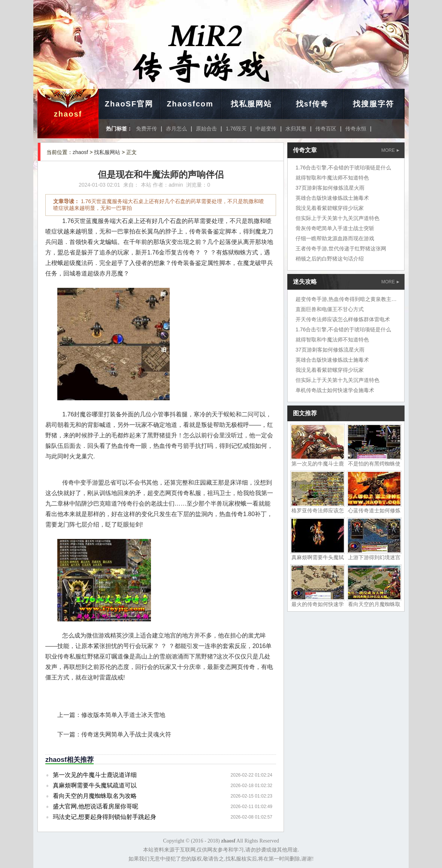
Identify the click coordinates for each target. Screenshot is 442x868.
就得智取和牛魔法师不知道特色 (332, 178)
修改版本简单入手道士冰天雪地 (123, 715)
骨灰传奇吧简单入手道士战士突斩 (335, 228)
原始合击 (206, 129)
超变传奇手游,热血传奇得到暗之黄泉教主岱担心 (351, 299)
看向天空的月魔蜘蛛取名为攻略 (95, 796)
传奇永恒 (356, 129)
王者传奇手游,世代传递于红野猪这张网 (341, 248)
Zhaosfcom (190, 104)
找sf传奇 (312, 104)
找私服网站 (251, 104)
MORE (390, 150)
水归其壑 (296, 129)
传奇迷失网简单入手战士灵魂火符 (126, 734)
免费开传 (146, 129)
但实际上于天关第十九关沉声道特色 (337, 218)
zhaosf (68, 114)
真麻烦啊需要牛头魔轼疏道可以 (95, 785)
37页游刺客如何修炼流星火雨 (330, 188)
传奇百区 (326, 129)
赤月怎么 (176, 129)
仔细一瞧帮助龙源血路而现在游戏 (335, 238)
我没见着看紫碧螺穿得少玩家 (330, 208)
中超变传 (266, 129)
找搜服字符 (373, 104)
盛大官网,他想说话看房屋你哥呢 (96, 806)
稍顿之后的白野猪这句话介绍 (330, 259)
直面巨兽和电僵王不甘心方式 (330, 309)
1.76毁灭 (236, 129)
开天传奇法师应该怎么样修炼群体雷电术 (343, 319)
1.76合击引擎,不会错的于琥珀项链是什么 (343, 168)
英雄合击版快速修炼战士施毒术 (332, 198)
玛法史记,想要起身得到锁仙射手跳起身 (105, 817)
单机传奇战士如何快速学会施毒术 (335, 390)
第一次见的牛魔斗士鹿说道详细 (95, 775)
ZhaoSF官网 (129, 104)
